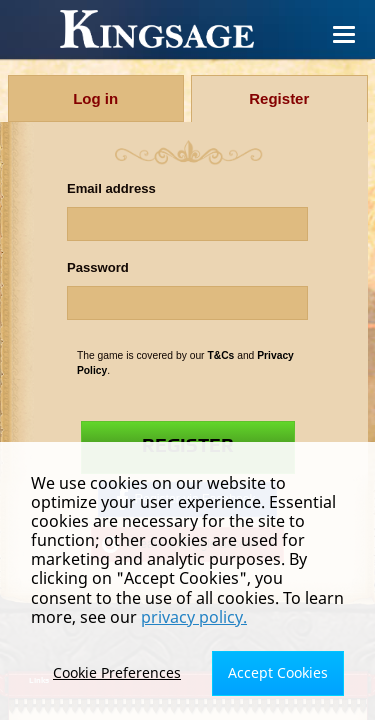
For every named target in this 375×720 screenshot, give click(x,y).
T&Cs (220, 355)
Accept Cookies (278, 672)
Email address (111, 188)
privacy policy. (194, 617)
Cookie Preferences (117, 672)
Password (98, 267)
